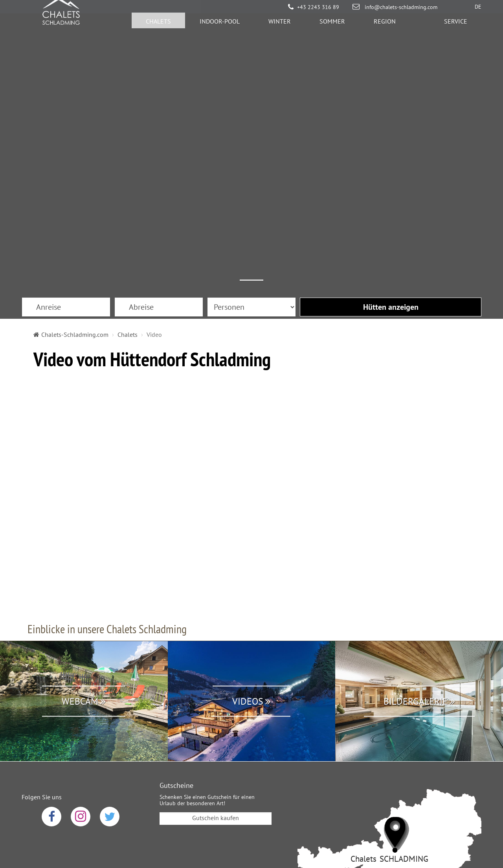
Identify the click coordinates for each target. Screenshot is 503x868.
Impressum (270, 806)
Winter (280, 26)
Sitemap (310, 806)
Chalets (158, 26)
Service (456, 26)
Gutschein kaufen (216, 709)
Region (385, 26)
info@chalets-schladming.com (400, 7)
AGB (235, 806)
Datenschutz (198, 806)
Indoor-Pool (220, 26)
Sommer (332, 26)
